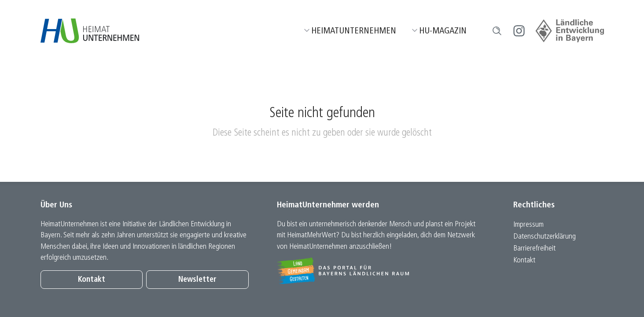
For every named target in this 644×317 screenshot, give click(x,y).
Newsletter (197, 280)
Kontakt (92, 280)
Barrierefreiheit (534, 249)
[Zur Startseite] (90, 31)
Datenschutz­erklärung (545, 237)
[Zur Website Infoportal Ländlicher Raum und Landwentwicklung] (381, 271)
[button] (497, 31)
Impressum (528, 225)
